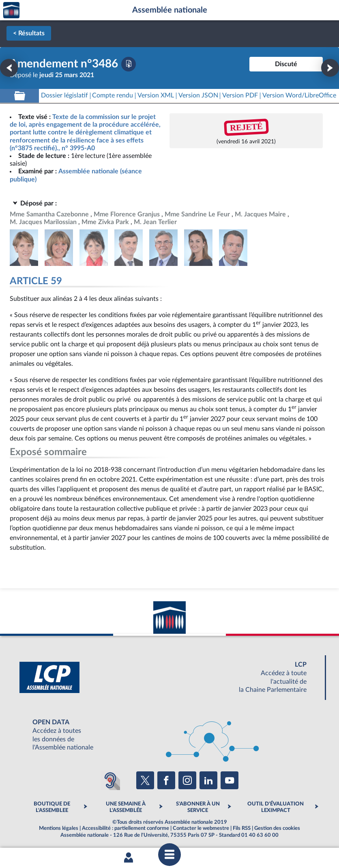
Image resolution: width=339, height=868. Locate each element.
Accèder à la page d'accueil (11, 10)
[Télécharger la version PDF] (129, 64)
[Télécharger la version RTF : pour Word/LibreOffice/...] (299, 96)
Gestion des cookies (277, 828)
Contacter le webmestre (201, 828)
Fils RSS (242, 828)
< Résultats (29, 33)
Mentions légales (59, 828)
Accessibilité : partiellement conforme (126, 828)
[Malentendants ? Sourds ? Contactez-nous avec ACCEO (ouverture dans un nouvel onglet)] (110, 780)
